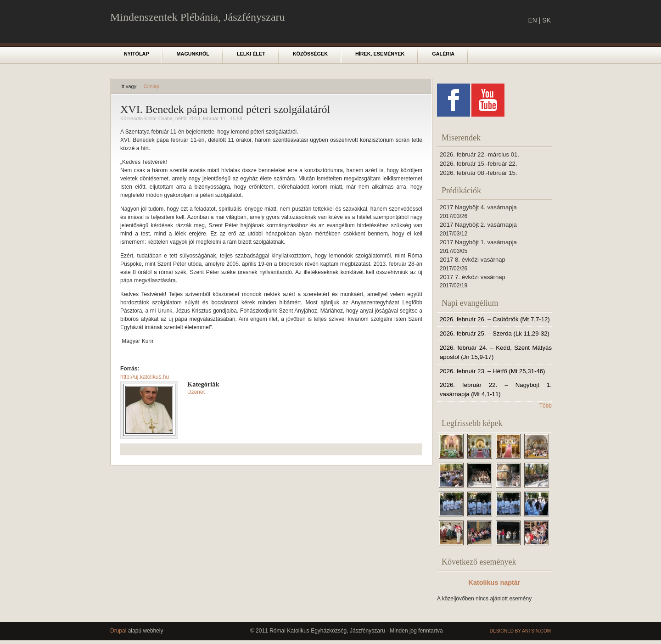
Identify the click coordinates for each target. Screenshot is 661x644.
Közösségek (310, 54)
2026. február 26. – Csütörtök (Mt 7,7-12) (495, 319)
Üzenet (196, 392)
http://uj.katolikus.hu (145, 377)
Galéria (443, 54)
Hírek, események (380, 54)
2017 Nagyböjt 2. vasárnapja (478, 225)
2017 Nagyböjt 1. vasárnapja (478, 242)
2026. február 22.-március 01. (479, 154)
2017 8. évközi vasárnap (473, 260)
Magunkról (193, 54)
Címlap (151, 86)
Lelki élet (251, 54)
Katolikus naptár (495, 582)
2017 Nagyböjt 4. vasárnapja (478, 207)
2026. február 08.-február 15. (479, 173)
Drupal (118, 631)
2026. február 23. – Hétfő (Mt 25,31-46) (492, 371)
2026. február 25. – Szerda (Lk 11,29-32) (495, 333)
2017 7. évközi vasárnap (473, 277)
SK (546, 20)
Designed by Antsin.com (520, 631)
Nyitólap (137, 54)
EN (532, 20)
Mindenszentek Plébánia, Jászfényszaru (198, 17)
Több (546, 406)
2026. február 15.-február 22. (479, 164)
